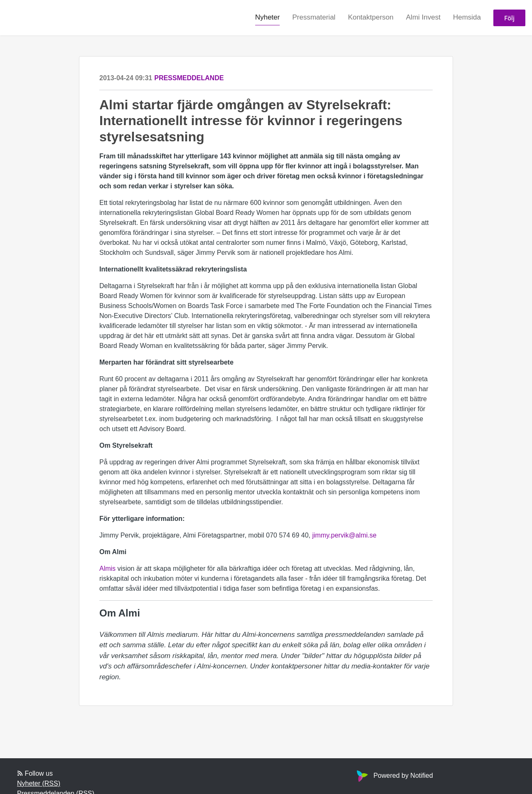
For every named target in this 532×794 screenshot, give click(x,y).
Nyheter (268, 17)
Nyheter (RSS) (39, 783)
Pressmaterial (314, 17)
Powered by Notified (394, 776)
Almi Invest (423, 17)
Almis (107, 568)
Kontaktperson (371, 17)
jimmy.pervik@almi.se (344, 535)
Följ (509, 18)
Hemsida (467, 17)
